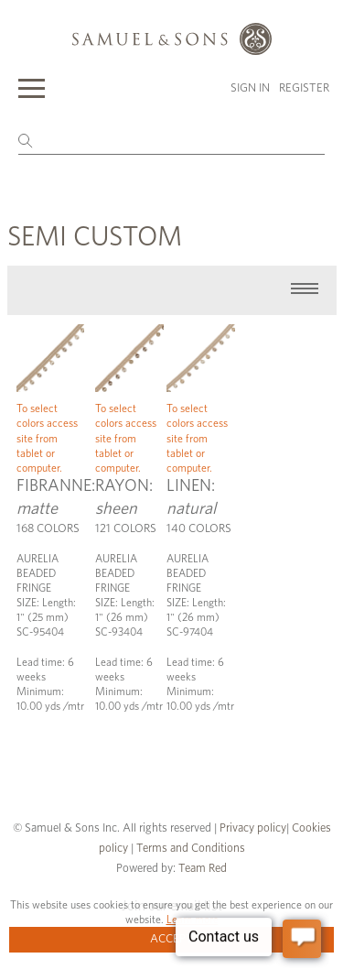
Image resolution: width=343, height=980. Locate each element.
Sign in (250, 88)
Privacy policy (253, 828)
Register (304, 88)
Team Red (203, 869)
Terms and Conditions (189, 849)
